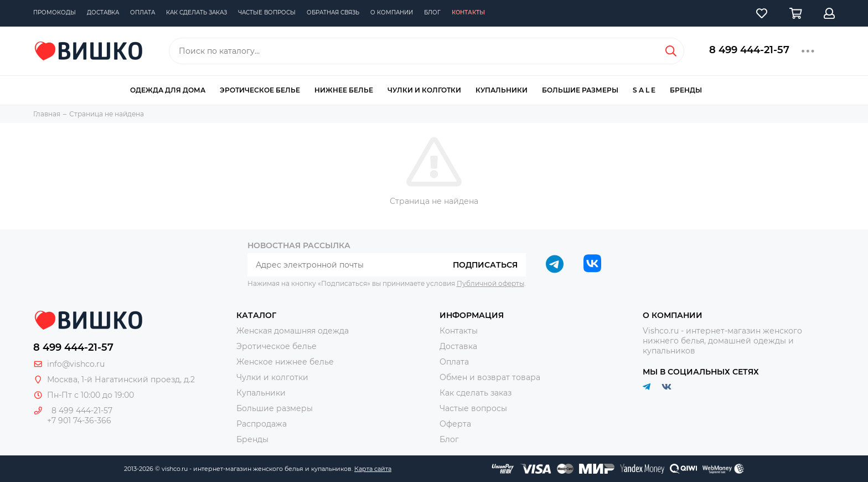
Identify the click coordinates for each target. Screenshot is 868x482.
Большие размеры (580, 90)
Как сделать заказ (197, 12)
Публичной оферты (490, 283)
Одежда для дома (168, 90)
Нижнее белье (344, 90)
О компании (392, 12)
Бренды (686, 90)
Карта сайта (373, 469)
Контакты (468, 12)
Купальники (502, 90)
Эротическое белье (260, 90)
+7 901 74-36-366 (79, 421)
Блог (432, 12)
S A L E (644, 90)
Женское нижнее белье (285, 362)
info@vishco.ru (76, 364)
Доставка (103, 12)
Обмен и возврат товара (490, 377)
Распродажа (262, 424)
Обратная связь (333, 12)
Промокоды (55, 12)
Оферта (455, 424)
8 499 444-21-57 (749, 50)
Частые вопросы (267, 12)
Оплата (143, 12)
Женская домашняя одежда (293, 331)
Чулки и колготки (424, 90)
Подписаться (485, 265)
